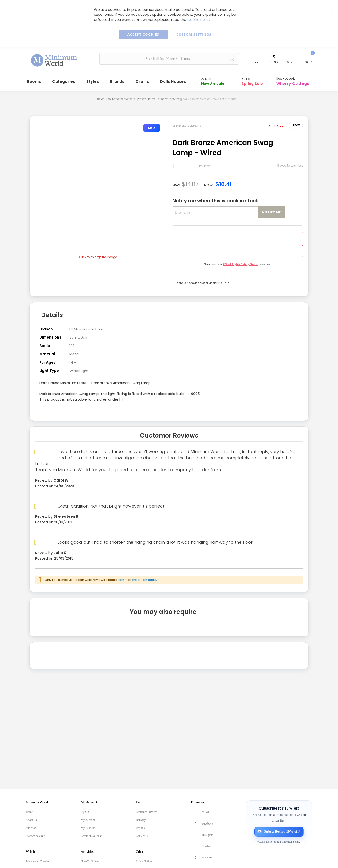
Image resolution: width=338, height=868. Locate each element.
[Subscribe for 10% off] (279, 832)
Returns (140, 828)
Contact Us (142, 836)
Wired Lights (147, 97)
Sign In (85, 812)
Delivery (141, 820)
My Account (88, 820)
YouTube (207, 846)
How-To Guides (90, 861)
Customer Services (146, 812)
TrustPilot (208, 812)
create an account (146, 575)
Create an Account (91, 836)
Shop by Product (169, 97)
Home (101, 97)
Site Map (31, 828)
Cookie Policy (199, 20)
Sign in (123, 575)
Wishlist (292, 62)
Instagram (208, 835)
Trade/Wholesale (35, 836)
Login (256, 62)
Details (52, 311)
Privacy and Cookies (37, 861)
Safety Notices (144, 861)
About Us (31, 820)
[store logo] (54, 58)
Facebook (208, 824)
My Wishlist (88, 828)
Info (227, 280)
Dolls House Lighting (121, 97)
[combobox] (169, 59)
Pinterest (207, 857)
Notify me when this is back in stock (215, 198)
